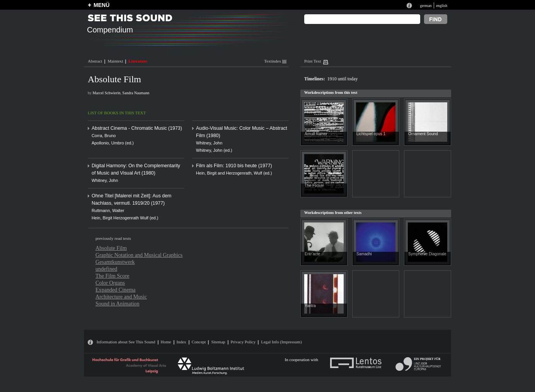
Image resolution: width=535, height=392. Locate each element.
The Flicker (314, 186)
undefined (106, 269)
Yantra (310, 306)
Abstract (95, 61)
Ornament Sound (423, 134)
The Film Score (112, 276)
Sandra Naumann (136, 93)
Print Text (313, 61)
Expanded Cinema (116, 290)
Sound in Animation (117, 304)
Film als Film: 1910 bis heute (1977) (234, 166)
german (426, 6)
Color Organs (110, 283)
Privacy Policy (243, 342)
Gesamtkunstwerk (115, 262)
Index (181, 342)
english (442, 6)
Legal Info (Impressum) (281, 342)
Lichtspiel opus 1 (371, 134)
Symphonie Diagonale (427, 254)
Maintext (115, 61)
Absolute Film (111, 248)
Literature (138, 61)
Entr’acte (312, 254)
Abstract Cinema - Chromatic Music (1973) (137, 128)
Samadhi (364, 254)
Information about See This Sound (126, 342)
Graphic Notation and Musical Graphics (139, 255)
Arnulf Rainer (316, 134)
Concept (199, 342)
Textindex (275, 61)
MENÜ (101, 5)
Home (166, 342)
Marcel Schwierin (107, 93)
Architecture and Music (121, 297)
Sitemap (218, 342)
